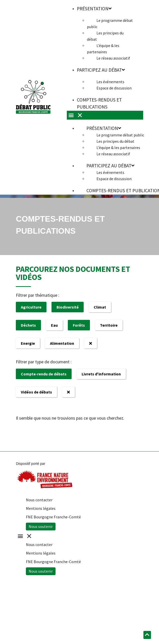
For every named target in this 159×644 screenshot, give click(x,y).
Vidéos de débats (36, 392)
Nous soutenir (41, 526)
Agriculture (31, 307)
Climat (100, 307)
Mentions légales (41, 508)
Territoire (109, 325)
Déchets (28, 325)
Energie (28, 343)
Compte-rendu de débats (44, 374)
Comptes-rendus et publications (99, 103)
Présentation (104, 128)
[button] (77, 536)
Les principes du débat (105, 36)
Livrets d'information (101, 374)
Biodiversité (68, 307)
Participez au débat (101, 70)
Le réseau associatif (113, 58)
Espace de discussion (114, 88)
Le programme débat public (110, 23)
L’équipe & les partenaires (103, 49)
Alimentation (62, 343)
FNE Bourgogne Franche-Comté (53, 517)
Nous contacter (39, 500)
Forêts (79, 325)
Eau (54, 325)
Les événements (110, 82)
